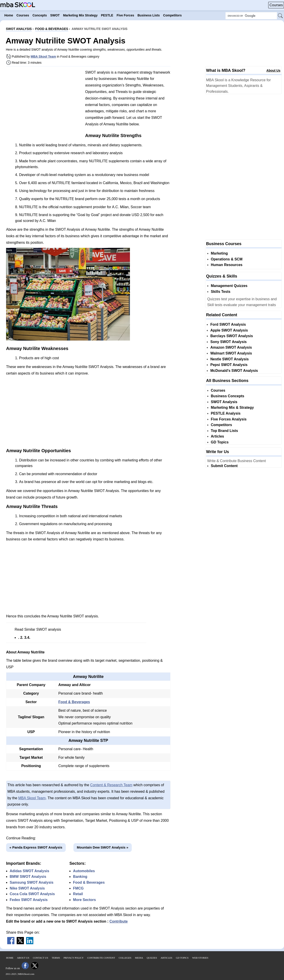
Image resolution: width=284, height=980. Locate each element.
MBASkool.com (26, 974)
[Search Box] (251, 16)
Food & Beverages (74, 702)
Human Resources (227, 265)
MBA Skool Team (43, 56)
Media (139, 958)
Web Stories (200, 958)
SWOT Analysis (224, 402)
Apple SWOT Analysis (229, 330)
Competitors (221, 425)
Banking (80, 877)
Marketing (219, 253)
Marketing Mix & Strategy (232, 408)
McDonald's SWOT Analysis (234, 371)
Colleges (125, 958)
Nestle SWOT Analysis (229, 359)
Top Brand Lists (224, 431)
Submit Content (224, 466)
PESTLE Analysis (226, 413)
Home (10, 958)
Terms (56, 958)
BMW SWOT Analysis (28, 877)
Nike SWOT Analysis (27, 888)
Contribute (119, 921)
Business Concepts (227, 396)
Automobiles (84, 871)
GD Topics (220, 442)
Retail (78, 894)
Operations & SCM (227, 259)
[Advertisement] (44, 101)
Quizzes (152, 958)
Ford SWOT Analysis (228, 324)
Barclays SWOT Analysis (232, 336)
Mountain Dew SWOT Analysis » (103, 847)
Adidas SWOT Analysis (29, 871)
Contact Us (41, 958)
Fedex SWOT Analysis (29, 900)
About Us (273, 70)
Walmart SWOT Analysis (231, 353)
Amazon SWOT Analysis (231, 347)
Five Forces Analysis (229, 419)
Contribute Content (101, 958)
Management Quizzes (229, 286)
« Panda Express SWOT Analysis (36, 847)
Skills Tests (221, 292)
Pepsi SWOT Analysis (229, 365)
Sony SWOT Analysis (228, 342)
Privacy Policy (74, 958)
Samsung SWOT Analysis (32, 882)
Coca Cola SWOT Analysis (32, 894)
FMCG (78, 888)
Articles (217, 436)
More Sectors (84, 900)
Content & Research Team (111, 785)
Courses (276, 5)
